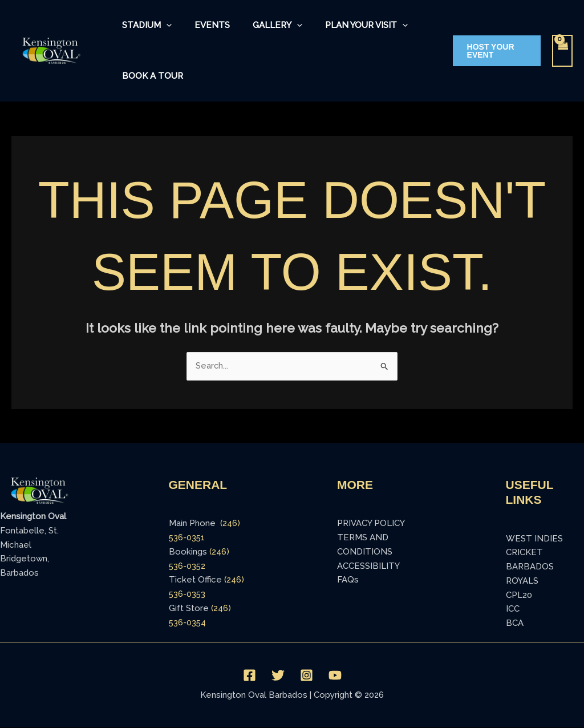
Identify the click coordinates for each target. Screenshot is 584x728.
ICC (513, 609)
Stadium (145, 25)
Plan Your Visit (347, 25)
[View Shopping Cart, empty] (562, 51)
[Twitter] (278, 676)
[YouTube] (335, 676)
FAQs (348, 580)
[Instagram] (307, 676)
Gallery (264, 25)
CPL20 (519, 596)
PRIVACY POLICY (371, 524)
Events (204, 25)
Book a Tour (150, 76)
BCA (515, 624)
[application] (164, 25)
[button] (493, 51)
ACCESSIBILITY (368, 567)
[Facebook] (250, 676)
